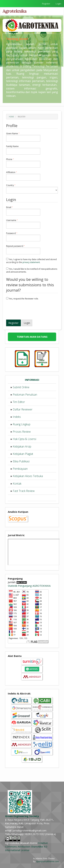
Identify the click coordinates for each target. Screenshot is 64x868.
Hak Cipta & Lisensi (24, 439)
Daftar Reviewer (23, 409)
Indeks (17, 417)
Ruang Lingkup (22, 424)
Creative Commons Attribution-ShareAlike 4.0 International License (26, 846)
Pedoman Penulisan (25, 395)
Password (23, 237)
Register (46, 4)
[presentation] (32, 310)
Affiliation (23, 176)
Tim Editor (19, 402)
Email (23, 211)
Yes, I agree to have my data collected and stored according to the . (31, 261)
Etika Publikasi (21, 461)
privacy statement (31, 262)
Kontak (17, 484)
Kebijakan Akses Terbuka (28, 476)
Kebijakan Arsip (22, 446)
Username (23, 224)
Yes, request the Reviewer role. (22, 299)
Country (32, 189)
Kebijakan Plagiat (23, 454)
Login (58, 4)
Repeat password (23, 250)
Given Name (23, 137)
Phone (23, 163)
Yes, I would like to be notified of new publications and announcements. (32, 270)
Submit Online (21, 387)
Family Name (23, 150)
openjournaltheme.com (47, 861)
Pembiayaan (20, 469)
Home (11, 117)
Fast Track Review (24, 491)
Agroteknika (15, 11)
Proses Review (22, 432)
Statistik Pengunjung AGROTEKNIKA (29, 586)
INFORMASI (32, 380)
